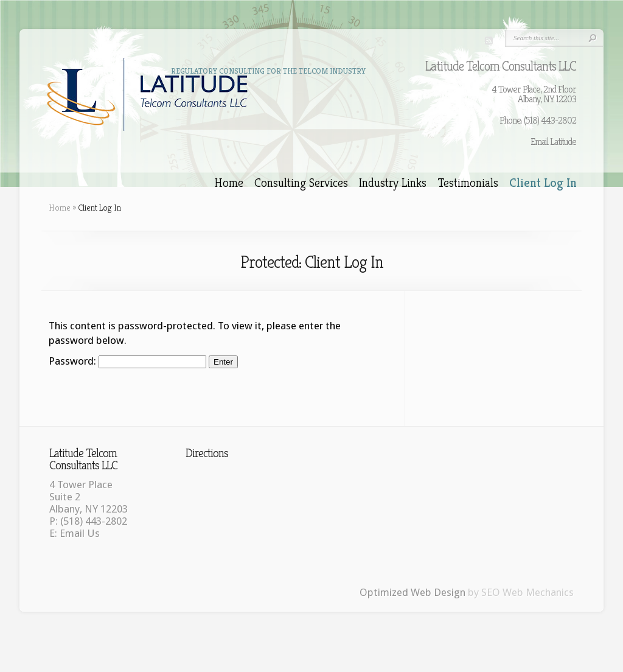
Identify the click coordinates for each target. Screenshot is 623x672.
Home (229, 183)
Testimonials (468, 183)
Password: (127, 361)
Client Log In (543, 183)
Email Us (80, 533)
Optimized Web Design (412, 592)
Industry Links (393, 183)
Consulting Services (301, 183)
